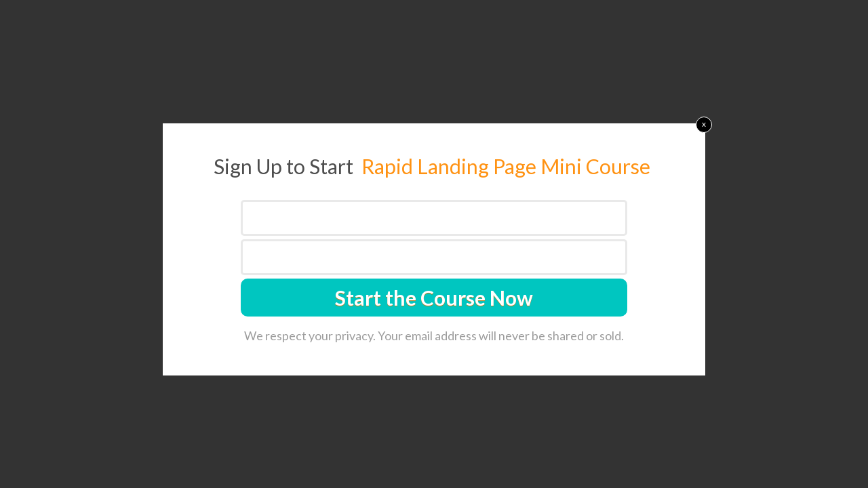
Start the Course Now (434, 298)
